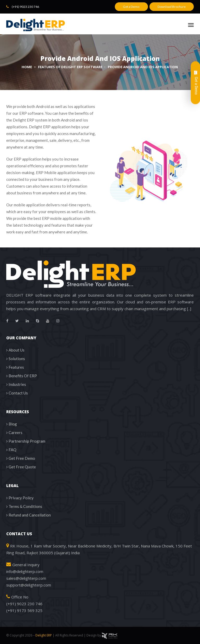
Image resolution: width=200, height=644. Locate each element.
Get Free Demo (22, 458)
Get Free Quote (22, 467)
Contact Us (18, 393)
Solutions (17, 359)
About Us (17, 350)
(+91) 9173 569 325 (24, 610)
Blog (13, 424)
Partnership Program (27, 441)
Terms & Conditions (25, 506)
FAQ (12, 450)
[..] (189, 309)
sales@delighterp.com (26, 578)
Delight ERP (44, 635)
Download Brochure (172, 7)
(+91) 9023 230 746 (25, 7)
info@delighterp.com (25, 571)
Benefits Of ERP (23, 376)
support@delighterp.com (29, 585)
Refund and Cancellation (30, 515)
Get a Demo (131, 7)
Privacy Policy (21, 498)
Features (16, 367)
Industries (17, 384)
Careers (15, 432)
